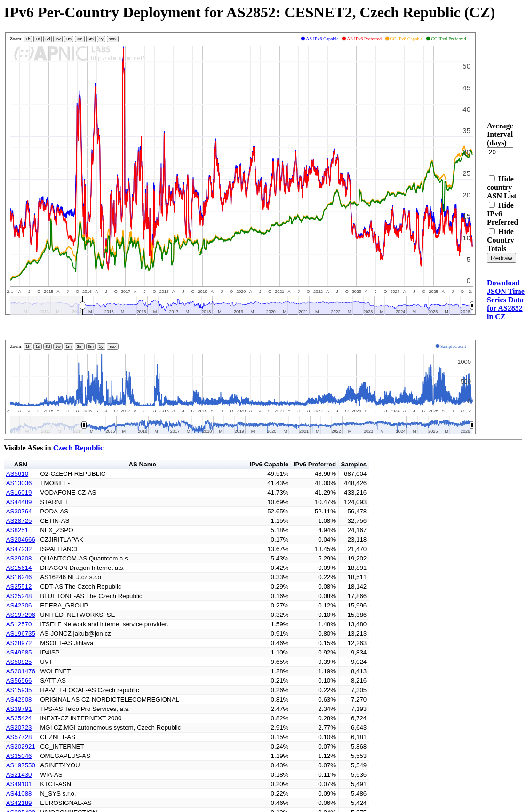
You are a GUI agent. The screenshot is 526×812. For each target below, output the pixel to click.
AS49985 (19, 652)
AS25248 (19, 596)
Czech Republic (78, 448)
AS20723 (19, 728)
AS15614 (19, 568)
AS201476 (21, 671)
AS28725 (19, 521)
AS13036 (19, 483)
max (113, 39)
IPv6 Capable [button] (269, 464)
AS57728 (19, 737)
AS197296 (21, 615)
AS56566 (19, 681)
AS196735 (21, 634)
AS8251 (17, 530)
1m (69, 39)
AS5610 (17, 474)
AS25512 (19, 587)
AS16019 (19, 493)
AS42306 (19, 605)
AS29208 (19, 558)
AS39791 (19, 709)
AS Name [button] (142, 464)
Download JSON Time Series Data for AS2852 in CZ (506, 300)
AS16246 (19, 577)
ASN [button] (21, 464)
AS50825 (19, 662)
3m (80, 39)
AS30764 (19, 511)
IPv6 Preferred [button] (315, 464)
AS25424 (19, 718)
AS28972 (19, 643)
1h (28, 39)
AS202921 (21, 746)
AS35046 (19, 756)
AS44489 (19, 502)
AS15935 (19, 690)
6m (91, 39)
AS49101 (19, 784)
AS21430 (19, 775)
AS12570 (19, 624)
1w (58, 39)
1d (38, 39)
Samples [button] (354, 464)
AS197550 (21, 765)
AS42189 (19, 803)
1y (101, 39)
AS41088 (19, 793)
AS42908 (19, 699)
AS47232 (19, 549)
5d (48, 39)
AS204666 (21, 540)
